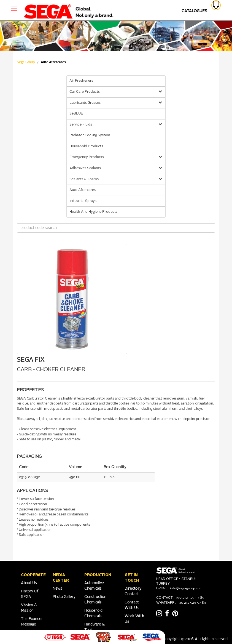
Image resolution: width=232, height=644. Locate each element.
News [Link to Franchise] (57, 589)
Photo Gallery (64, 597)
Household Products (86, 146)
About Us (29, 583)
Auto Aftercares (83, 190)
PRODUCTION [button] (98, 575)
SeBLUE (76, 114)
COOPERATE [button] (33, 575)
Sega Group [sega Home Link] (26, 62)
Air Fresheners (81, 81)
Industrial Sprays (83, 201)
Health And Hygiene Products (93, 212)
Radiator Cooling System (90, 135)
